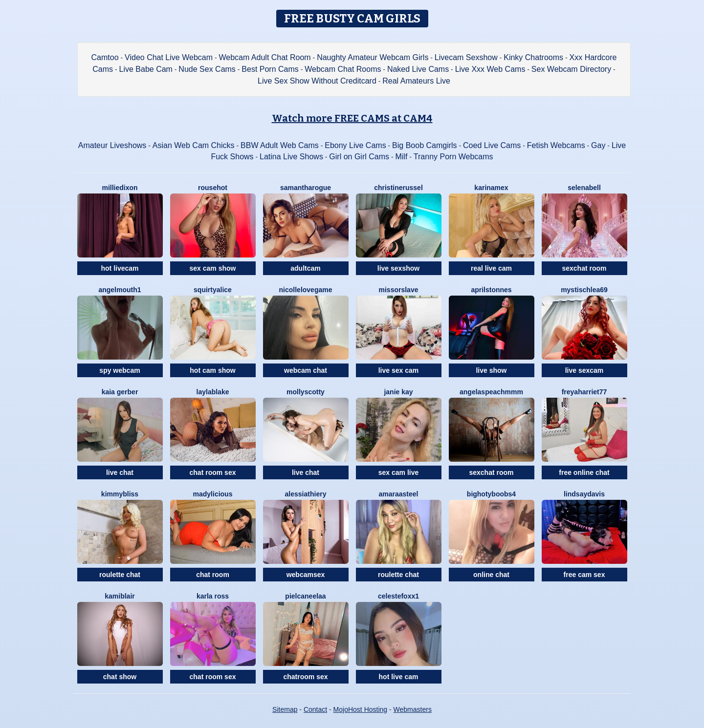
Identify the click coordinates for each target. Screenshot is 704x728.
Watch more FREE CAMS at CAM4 (352, 118)
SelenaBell (584, 188)
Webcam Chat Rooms (343, 69)
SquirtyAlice (213, 290)
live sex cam (399, 370)
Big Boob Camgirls (425, 145)
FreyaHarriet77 (584, 392)
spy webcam (120, 370)
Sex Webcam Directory (571, 69)
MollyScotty (306, 392)
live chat (120, 472)
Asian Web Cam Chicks (194, 145)
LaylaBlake (213, 392)
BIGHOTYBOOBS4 (491, 494)
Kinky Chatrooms (533, 57)
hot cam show (212, 370)
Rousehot (213, 188)
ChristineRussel (398, 188)
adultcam (305, 268)
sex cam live (399, 472)
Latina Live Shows (291, 157)
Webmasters (413, 709)
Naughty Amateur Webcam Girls (373, 57)
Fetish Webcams (556, 145)
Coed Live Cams (492, 145)
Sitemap (285, 709)
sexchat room (584, 268)
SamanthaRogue (306, 188)
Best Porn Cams (270, 69)
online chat (491, 575)
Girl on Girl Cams (359, 157)
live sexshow (398, 268)
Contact (315, 709)
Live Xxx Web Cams (490, 69)
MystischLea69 (584, 290)
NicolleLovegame (306, 290)
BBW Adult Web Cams (280, 145)
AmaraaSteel (399, 494)
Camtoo (105, 57)
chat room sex (213, 472)
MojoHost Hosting (361, 709)
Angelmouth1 (120, 290)
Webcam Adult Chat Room (264, 57)
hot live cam (399, 677)
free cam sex (584, 575)
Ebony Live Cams (355, 145)
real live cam (491, 268)
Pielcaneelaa (305, 596)
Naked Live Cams (418, 69)
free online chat (584, 472)
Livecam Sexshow (466, 57)
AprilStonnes (491, 290)
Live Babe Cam (146, 69)
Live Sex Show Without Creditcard (317, 81)
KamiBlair (120, 596)
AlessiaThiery (306, 494)
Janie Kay (398, 392)
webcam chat (306, 370)
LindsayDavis (584, 494)
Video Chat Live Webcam (169, 57)
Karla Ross (213, 596)
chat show (120, 677)
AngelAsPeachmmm (491, 392)
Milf (401, 157)
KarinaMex (491, 188)
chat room (213, 575)
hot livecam (120, 268)
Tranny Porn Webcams (453, 157)
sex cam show (213, 268)
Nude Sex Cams (207, 69)
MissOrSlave (399, 290)
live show (491, 370)
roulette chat (120, 575)
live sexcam (584, 370)
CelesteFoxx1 (398, 596)
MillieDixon (120, 188)
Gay (598, 145)
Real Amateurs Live (416, 81)
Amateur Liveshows (112, 145)
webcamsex (306, 575)
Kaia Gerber (120, 392)
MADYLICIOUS (213, 494)
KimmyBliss (120, 494)
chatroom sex (305, 677)
